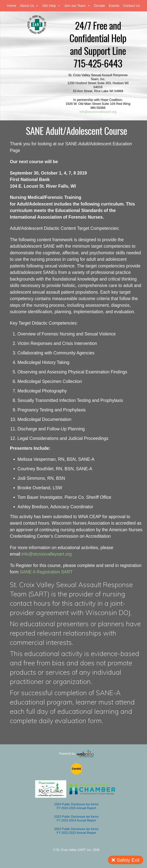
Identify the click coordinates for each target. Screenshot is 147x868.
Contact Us (132, 6)
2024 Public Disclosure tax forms (76, 804)
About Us (29, 6)
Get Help (51, 6)
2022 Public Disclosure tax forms (76, 829)
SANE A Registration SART (46, 572)
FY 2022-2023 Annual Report (76, 833)
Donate (100, 6)
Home (12, 6)
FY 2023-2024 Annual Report (76, 820)
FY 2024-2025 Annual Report (76, 808)
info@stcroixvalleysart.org (98, 112)
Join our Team (77, 6)
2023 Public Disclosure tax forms (76, 817)
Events (114, 6)
